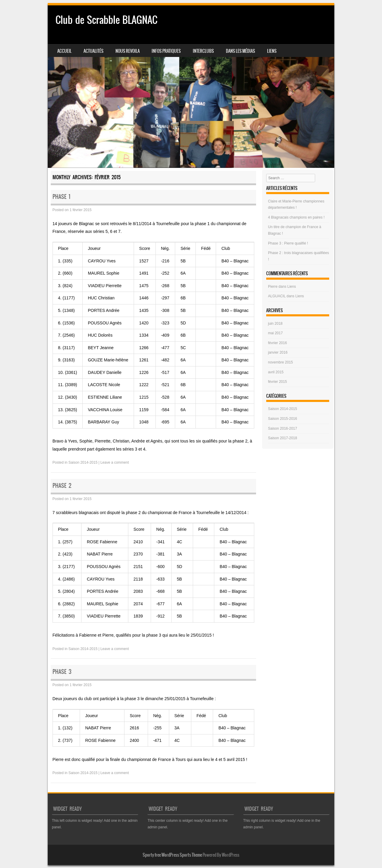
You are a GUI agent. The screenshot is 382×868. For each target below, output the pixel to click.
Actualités (94, 51)
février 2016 (277, 343)
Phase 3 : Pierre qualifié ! (288, 243)
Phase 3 (62, 672)
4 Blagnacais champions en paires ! (296, 217)
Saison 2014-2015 (83, 462)
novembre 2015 (280, 362)
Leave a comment (114, 462)
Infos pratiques (166, 51)
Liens (272, 51)
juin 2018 (275, 324)
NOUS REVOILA (128, 51)
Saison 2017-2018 (282, 438)
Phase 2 (62, 486)
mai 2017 (275, 333)
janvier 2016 (278, 352)
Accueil (64, 51)
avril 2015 (276, 372)
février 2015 (277, 382)
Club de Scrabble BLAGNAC (106, 20)
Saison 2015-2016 (282, 419)
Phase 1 (61, 197)
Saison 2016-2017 (282, 428)
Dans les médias (241, 51)
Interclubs (203, 51)
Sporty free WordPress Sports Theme (172, 855)
